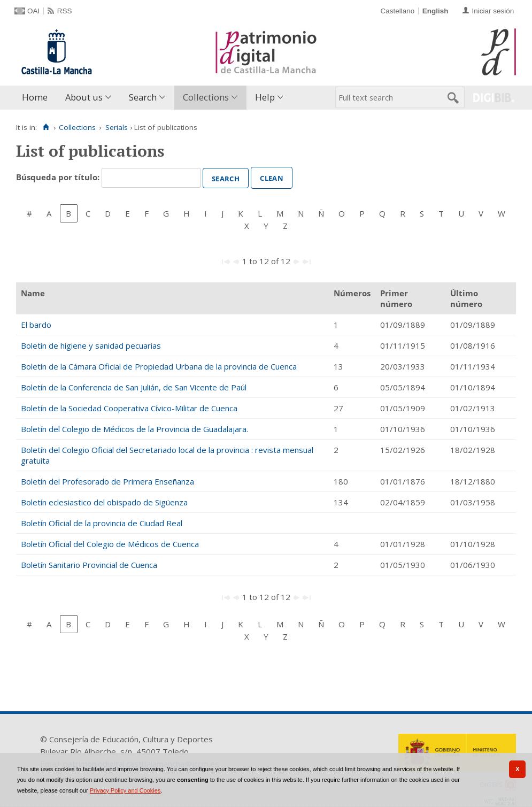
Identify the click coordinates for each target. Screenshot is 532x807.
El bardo (36, 325)
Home (35, 97)
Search (143, 97)
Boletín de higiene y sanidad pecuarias (91, 345)
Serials (117, 127)
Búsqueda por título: (59, 177)
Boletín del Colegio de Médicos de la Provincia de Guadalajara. (134, 429)
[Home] (46, 127)
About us (84, 97)
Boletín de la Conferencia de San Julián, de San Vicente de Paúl (134, 387)
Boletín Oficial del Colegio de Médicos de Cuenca (110, 544)
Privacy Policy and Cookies (125, 790)
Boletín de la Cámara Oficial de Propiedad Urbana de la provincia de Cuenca (159, 366)
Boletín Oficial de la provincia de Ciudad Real (102, 523)
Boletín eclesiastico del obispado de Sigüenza (104, 502)
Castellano (397, 11)
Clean (272, 177)
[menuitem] (37, 98)
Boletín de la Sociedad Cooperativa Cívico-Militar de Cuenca (129, 408)
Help (265, 97)
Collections (206, 97)
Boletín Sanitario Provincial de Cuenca (89, 565)
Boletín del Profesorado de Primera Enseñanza (107, 481)
